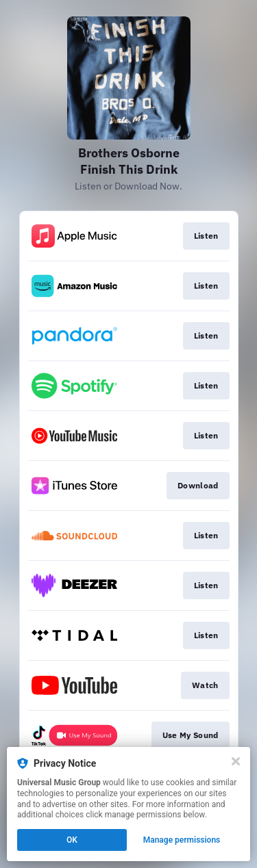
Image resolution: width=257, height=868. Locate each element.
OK (72, 840)
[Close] (236, 761)
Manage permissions (182, 840)
